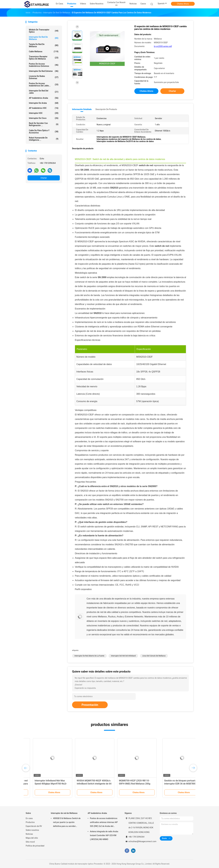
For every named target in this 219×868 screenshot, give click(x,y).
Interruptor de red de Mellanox (44, 38)
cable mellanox (44, 52)
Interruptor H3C (44, 113)
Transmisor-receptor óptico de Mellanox (44, 58)
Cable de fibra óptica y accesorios (44, 132)
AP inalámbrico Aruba (44, 98)
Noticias (29, 834)
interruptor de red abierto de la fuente (89, 656)
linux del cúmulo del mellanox (154, 656)
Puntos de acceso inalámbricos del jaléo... (44, 85)
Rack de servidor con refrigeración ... (44, 124)
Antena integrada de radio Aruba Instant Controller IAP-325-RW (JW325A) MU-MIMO (104, 835)
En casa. (29, 818)
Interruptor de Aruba (44, 103)
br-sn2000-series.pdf (163, 46)
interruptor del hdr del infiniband (123, 656)
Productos (30, 822)
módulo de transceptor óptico (44, 31)
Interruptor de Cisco (44, 118)
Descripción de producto (106, 109)
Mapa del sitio (32, 838)
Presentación (90, 705)
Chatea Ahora (183, 4)
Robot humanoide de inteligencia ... (44, 139)
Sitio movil (30, 842)
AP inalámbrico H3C (44, 108)
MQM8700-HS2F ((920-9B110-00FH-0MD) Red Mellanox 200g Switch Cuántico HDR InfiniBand (170, 784)
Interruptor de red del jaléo (44, 92)
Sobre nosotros (32, 830)
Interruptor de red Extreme (44, 71)
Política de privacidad (35, 846)
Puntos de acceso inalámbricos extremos (44, 65)
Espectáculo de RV (34, 826)
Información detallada (82, 109)
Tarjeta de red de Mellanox (44, 45)
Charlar (44, 178)
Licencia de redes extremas (44, 77)
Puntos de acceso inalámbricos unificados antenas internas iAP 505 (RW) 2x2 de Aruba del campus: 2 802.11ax (104, 823)
